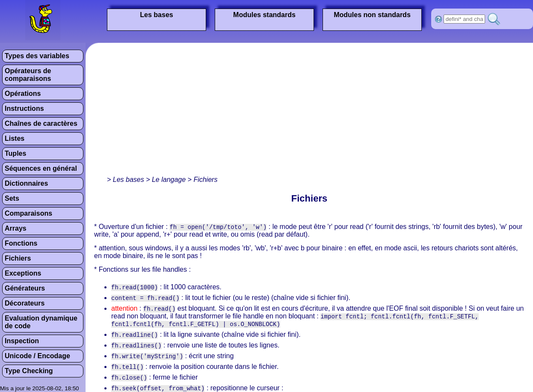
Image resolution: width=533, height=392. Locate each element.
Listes (15, 138)
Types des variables (37, 56)
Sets (12, 198)
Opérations (23, 94)
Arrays (16, 228)
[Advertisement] (211, 111)
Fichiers (18, 258)
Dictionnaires (26, 183)
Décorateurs (25, 303)
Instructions (24, 108)
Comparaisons (28, 213)
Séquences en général (41, 168)
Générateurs (25, 288)
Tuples (15, 153)
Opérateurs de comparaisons (28, 75)
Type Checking (29, 371)
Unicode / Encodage (37, 356)
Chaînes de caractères (41, 123)
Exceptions (23, 273)
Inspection (22, 341)
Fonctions (21, 243)
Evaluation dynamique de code (41, 322)
